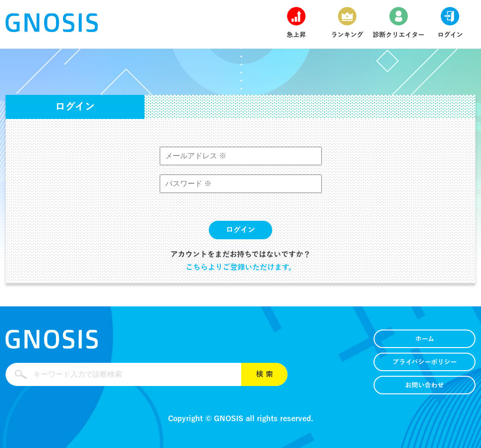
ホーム (425, 339)
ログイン (240, 230)
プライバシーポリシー (425, 362)
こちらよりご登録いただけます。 (241, 268)
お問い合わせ (425, 385)
